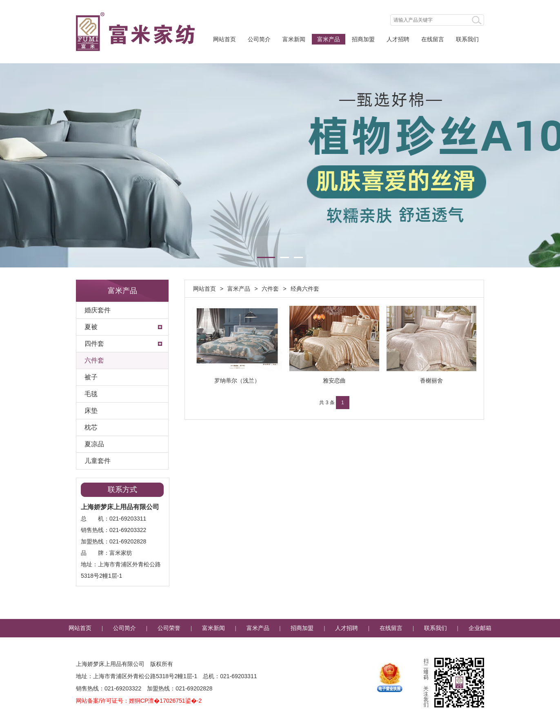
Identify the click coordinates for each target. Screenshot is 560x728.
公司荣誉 (169, 628)
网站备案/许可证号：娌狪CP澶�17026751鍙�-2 (139, 701)
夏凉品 (94, 444)
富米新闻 (294, 39)
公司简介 (259, 39)
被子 (91, 377)
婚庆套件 (98, 310)
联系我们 (467, 39)
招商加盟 (363, 39)
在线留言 (433, 39)
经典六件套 (305, 289)
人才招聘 (398, 39)
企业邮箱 (480, 628)
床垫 (91, 411)
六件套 (94, 360)
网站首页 (224, 39)
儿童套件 (98, 461)
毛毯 (91, 394)
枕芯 (91, 427)
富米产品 (329, 39)
